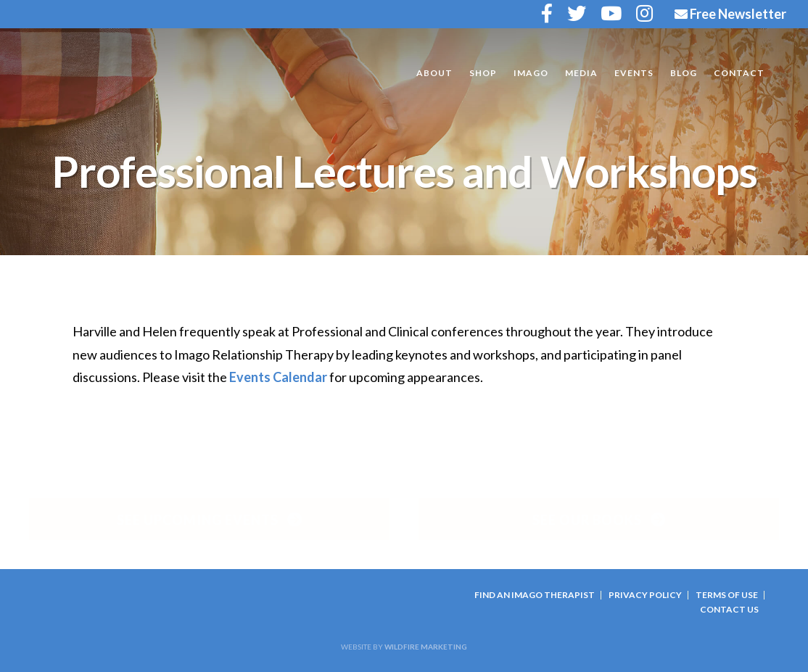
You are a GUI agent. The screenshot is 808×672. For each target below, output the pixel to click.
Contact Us (729, 609)
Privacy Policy (645, 595)
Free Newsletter (730, 14)
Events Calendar (278, 377)
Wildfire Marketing (426, 647)
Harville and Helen (131, 74)
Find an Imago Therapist (535, 595)
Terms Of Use (727, 595)
